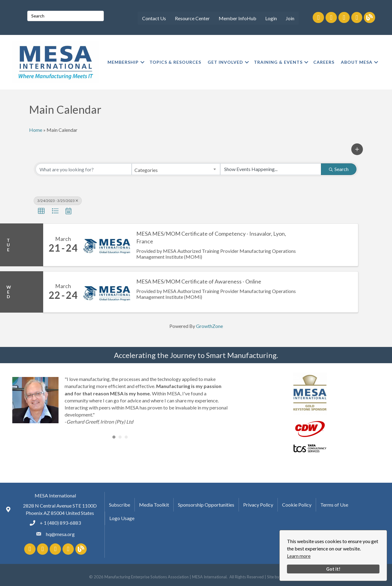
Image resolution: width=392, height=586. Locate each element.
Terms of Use (334, 505)
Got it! (333, 569)
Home (36, 130)
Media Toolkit (154, 505)
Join (290, 18)
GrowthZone (209, 326)
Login (271, 18)
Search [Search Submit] (339, 169)
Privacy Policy (258, 505)
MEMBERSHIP (123, 62)
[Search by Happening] (271, 169)
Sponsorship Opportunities (206, 505)
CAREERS (324, 62)
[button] (357, 149)
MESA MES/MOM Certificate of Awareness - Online (199, 281)
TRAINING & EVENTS (278, 62)
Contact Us (154, 18)
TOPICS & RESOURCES (175, 62)
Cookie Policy (297, 505)
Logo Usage (122, 518)
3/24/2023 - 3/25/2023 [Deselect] (58, 201)
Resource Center (192, 18)
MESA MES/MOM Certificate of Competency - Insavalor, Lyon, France (211, 237)
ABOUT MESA (357, 62)
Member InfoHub (237, 18)
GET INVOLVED (225, 62)
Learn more (299, 556)
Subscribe (120, 505)
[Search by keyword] (84, 169)
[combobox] (176, 169)
